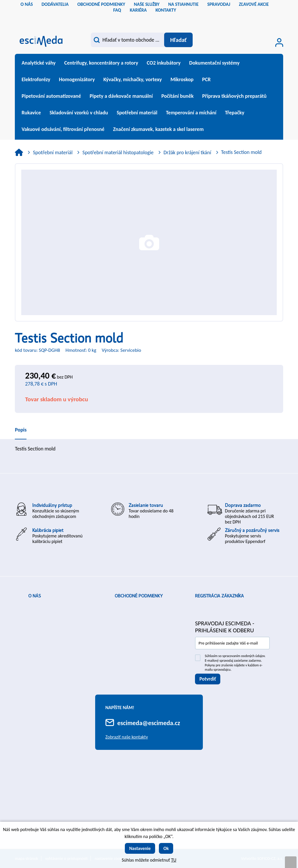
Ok (166, 848)
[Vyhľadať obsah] (178, 40)
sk (154, 19)
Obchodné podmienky (139, 596)
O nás (34, 596)
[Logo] (41, 41)
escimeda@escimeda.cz (149, 723)
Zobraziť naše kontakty (127, 737)
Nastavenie (140, 848)
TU (174, 860)
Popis (21, 430)
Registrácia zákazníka (219, 596)
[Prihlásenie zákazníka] (279, 42)
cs (144, 19)
